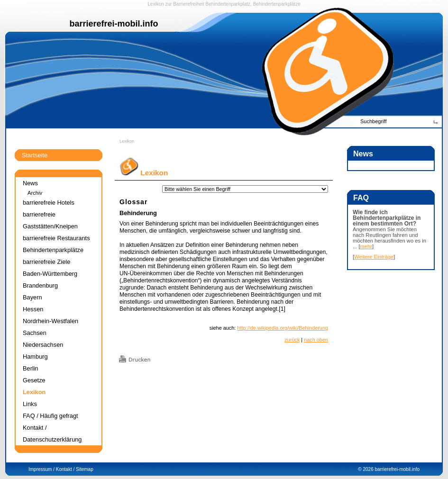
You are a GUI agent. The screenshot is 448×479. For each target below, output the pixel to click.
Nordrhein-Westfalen (50, 321)
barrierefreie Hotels (49, 203)
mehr (366, 246)
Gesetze (34, 380)
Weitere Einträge (374, 257)
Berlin (31, 368)
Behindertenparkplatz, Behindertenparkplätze (253, 4)
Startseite (35, 155)
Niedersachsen (43, 345)
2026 (368, 469)
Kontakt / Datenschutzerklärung (52, 434)
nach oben (316, 340)
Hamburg (35, 357)
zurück (292, 340)
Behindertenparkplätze (53, 250)
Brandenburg (40, 285)
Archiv (35, 193)
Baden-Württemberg (50, 274)
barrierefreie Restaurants (56, 238)
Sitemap (85, 469)
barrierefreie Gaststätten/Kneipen (50, 220)
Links (30, 404)
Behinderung (138, 213)
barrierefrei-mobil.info (397, 469)
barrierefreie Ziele (46, 262)
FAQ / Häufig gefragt (50, 416)
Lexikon (127, 141)
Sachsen (35, 333)
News (30, 183)
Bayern (32, 297)
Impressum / (41, 469)
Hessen (33, 309)
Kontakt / (65, 469)
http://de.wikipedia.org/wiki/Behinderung (283, 328)
